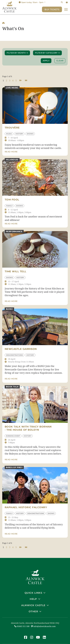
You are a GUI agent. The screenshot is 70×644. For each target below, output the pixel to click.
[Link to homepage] (9, 7)
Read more (11, 152)
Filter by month (17, 53)
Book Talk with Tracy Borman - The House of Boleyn (28, 428)
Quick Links (35, 593)
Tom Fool (12, 200)
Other (35, 611)
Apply (47, 60)
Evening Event (13, 436)
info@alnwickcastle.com (43, 626)
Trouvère (12, 128)
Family (9, 206)
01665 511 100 (22, 626)
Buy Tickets (52, 9)
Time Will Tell (16, 271)
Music (9, 134)
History (19, 134)
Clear (60, 61)
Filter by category (47, 53)
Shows (30, 134)
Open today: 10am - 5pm (31, 2)
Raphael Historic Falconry (26, 507)
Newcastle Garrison (21, 349)
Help (35, 599)
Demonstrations (14, 355)
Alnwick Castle (35, 605)
